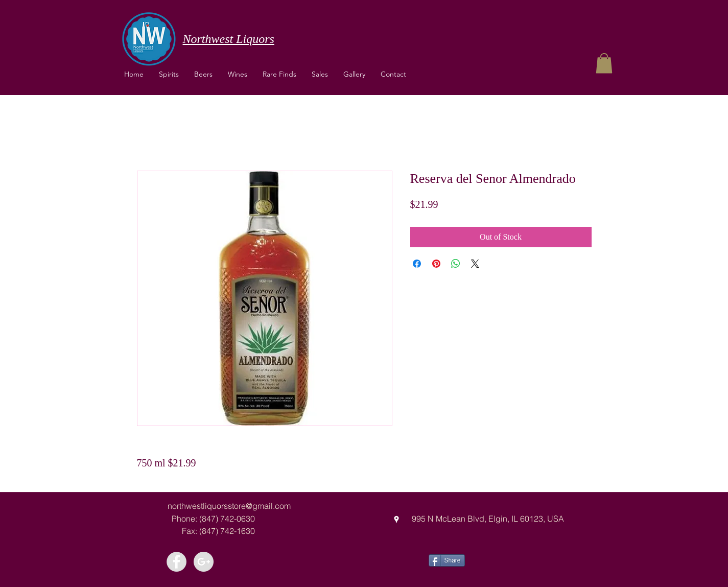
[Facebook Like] (503, 559)
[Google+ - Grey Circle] (204, 562)
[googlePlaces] (396, 520)
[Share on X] (475, 264)
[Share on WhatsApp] (456, 264)
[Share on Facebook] (417, 264)
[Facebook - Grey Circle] (177, 562)
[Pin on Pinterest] (436, 264)
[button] (238, 74)
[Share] (447, 560)
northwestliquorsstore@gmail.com (229, 506)
